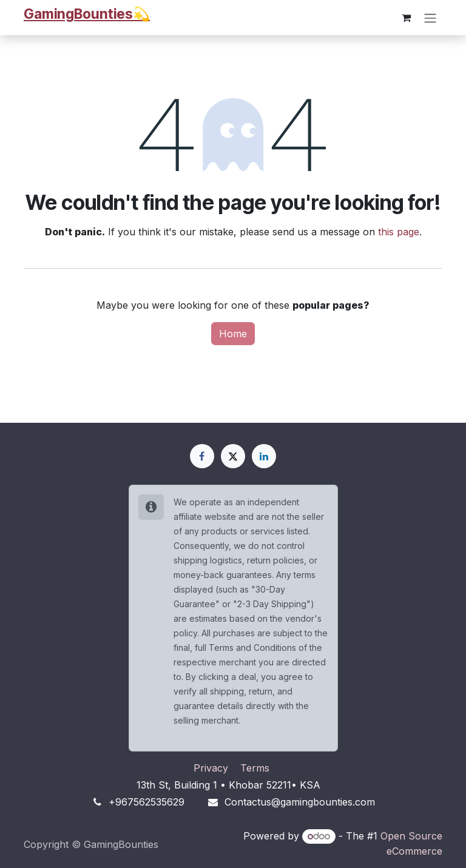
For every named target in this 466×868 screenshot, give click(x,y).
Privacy (211, 768)
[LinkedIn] (264, 456)
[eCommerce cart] (406, 18)
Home (233, 334)
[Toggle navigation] (430, 18)
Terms (255, 768)
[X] (233, 456)
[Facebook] (202, 456)
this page (399, 232)
